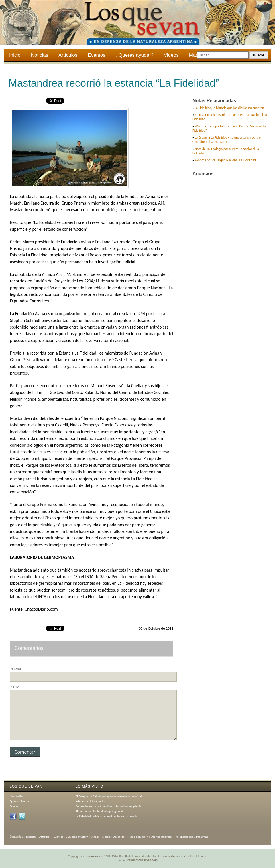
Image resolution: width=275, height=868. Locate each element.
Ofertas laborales (162, 837)
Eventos (96, 55)
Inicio (15, 55)
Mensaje (16, 687)
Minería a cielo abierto (90, 801)
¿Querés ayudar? (135, 55)
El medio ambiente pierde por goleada (100, 811)
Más (194, 56)
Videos (171, 55)
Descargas (119, 837)
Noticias (40, 55)
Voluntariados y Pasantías (192, 837)
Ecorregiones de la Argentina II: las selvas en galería (108, 806)
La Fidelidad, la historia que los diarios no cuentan (229, 108)
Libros (106, 837)
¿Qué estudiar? (138, 837)
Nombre (16, 669)
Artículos (68, 55)
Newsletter (17, 796)
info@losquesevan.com (142, 860)
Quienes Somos (20, 801)
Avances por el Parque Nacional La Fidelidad (225, 160)
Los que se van (94, 856)
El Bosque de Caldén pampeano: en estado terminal (109, 796)
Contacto (15, 806)
